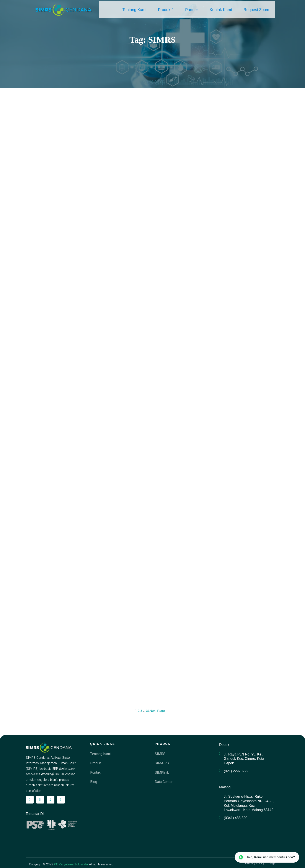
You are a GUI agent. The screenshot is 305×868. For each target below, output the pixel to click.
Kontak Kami (221, 10)
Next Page (160, 711)
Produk (166, 10)
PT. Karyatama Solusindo (71, 864)
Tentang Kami (134, 10)
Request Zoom (256, 10)
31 (148, 711)
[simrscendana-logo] (64, 10)
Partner (192, 10)
